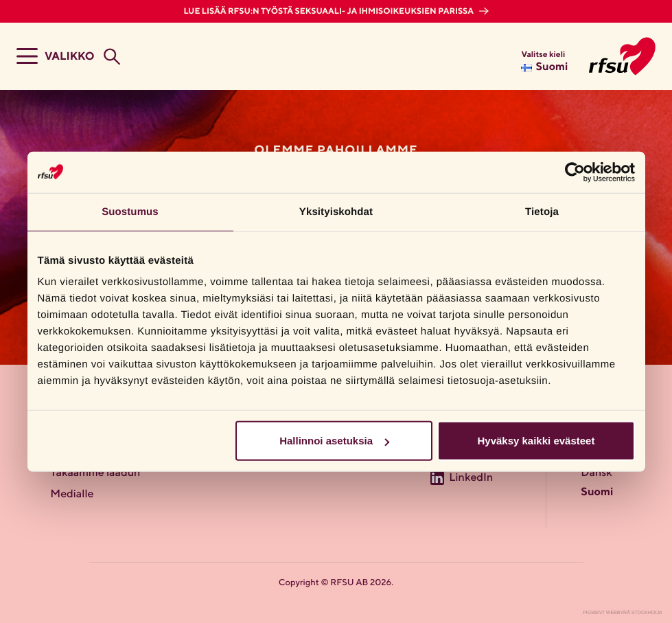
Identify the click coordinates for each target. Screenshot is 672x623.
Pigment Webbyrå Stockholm (622, 613)
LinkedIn (471, 478)
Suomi (597, 492)
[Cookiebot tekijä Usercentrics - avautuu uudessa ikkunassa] (575, 172)
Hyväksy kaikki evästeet (536, 441)
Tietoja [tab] (542, 211)
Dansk (596, 473)
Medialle (72, 495)
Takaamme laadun (95, 473)
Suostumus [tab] (130, 211)
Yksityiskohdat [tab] (336, 211)
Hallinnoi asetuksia (334, 441)
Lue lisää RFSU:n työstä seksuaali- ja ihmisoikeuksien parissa (329, 12)
